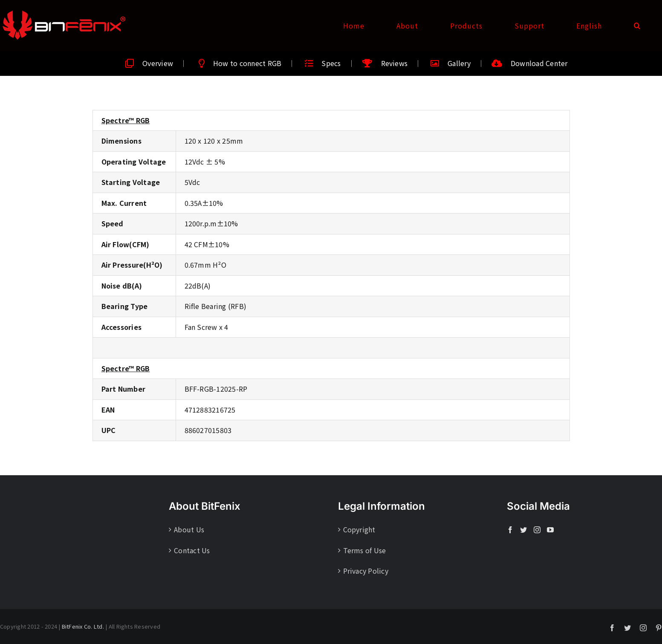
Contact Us (192, 550)
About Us (189, 529)
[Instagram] (537, 530)
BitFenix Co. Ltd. (83, 626)
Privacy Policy (366, 571)
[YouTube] (550, 530)
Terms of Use (365, 550)
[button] (637, 26)
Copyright (359, 529)
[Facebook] (510, 530)
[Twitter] (523, 530)
